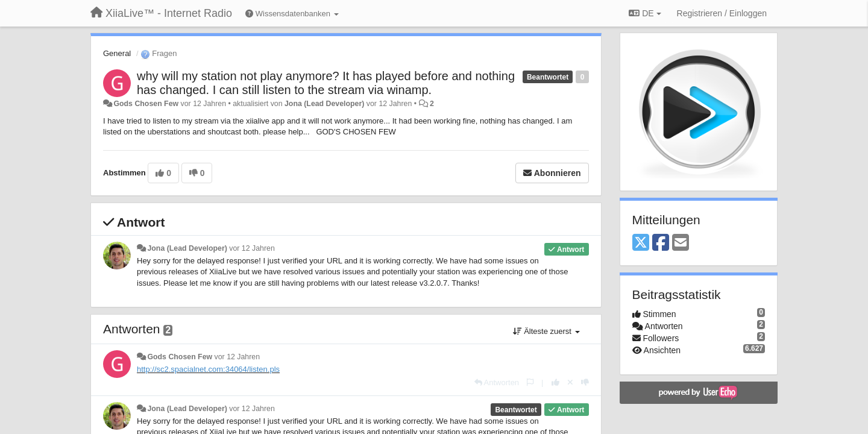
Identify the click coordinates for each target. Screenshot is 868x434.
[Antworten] (497, 382)
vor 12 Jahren (252, 248)
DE (645, 13)
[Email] (681, 243)
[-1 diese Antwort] (585, 382)
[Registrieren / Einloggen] (722, 13)
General (117, 53)
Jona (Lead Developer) (324, 104)
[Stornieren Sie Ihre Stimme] (570, 382)
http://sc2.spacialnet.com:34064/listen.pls (208, 369)
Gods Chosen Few (146, 104)
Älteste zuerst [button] (546, 331)
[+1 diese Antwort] (555, 382)
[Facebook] (661, 243)
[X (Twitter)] (641, 243)
